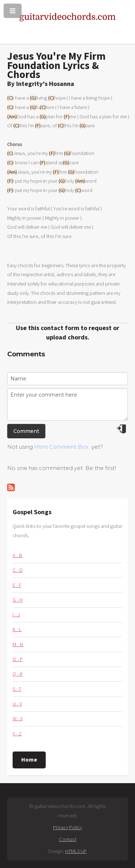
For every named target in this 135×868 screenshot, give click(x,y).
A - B (17, 555)
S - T (17, 689)
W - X (18, 718)
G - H (18, 600)
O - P (18, 659)
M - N (18, 644)
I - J (16, 615)
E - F (17, 585)
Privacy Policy (67, 827)
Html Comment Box (61, 447)
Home (29, 759)
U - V (17, 704)
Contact (68, 839)
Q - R (17, 674)
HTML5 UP (76, 851)
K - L (17, 629)
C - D (18, 570)
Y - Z (17, 734)
